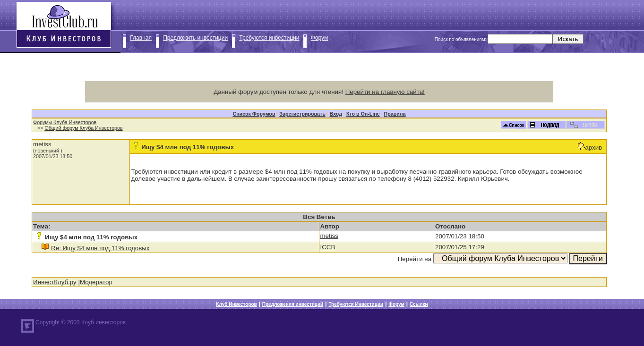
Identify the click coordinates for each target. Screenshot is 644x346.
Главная (141, 38)
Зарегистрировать (302, 114)
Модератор (96, 282)
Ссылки (419, 304)
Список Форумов (254, 114)
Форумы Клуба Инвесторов (65, 122)
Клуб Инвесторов (236, 304)
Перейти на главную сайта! (385, 92)
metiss (42, 144)
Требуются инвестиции (269, 38)
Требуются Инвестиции (356, 304)
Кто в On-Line (363, 114)
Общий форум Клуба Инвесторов (83, 128)
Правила (395, 114)
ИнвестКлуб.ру (55, 282)
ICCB (328, 247)
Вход (336, 114)
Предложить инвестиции (195, 38)
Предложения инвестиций (293, 304)
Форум (319, 38)
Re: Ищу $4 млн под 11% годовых (100, 248)
